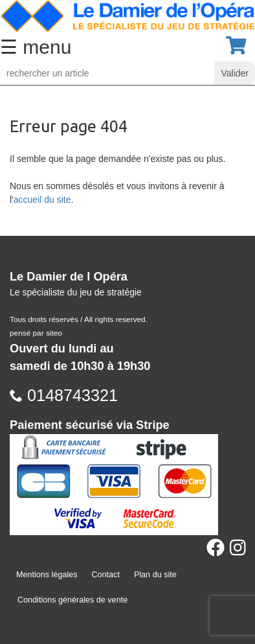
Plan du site (155, 575)
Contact (106, 575)
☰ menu (36, 47)
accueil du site (42, 200)
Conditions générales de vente (72, 600)
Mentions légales (47, 575)
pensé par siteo (36, 333)
